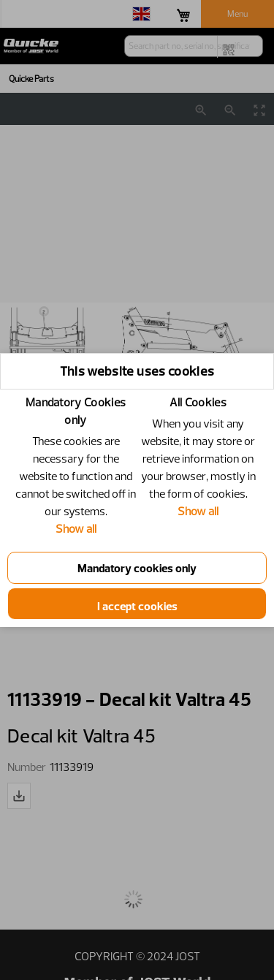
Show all (76, 528)
